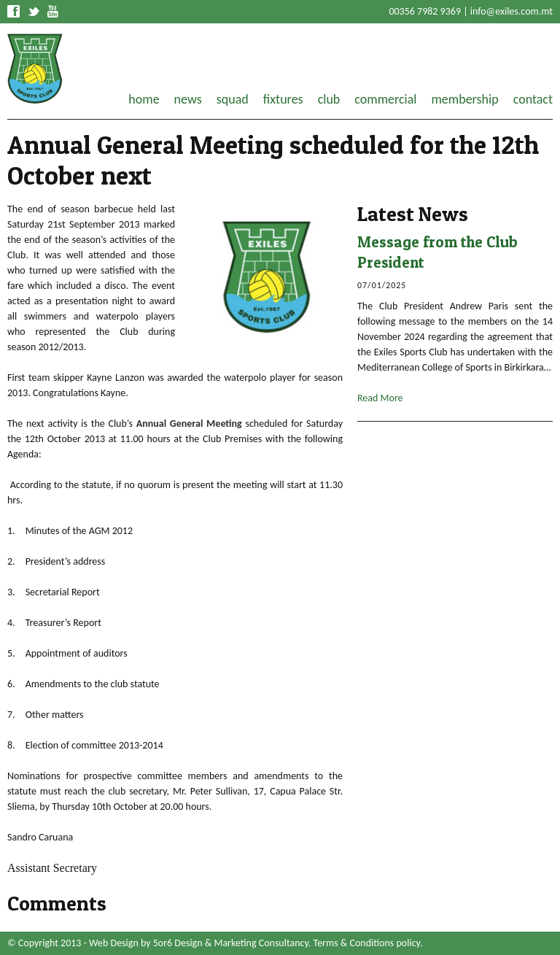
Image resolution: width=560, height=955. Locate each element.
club (329, 99)
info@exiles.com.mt (512, 11)
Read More (380, 398)
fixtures (283, 99)
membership (464, 99)
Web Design (114, 943)
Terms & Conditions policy (367, 943)
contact (533, 99)
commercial (385, 99)
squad (233, 99)
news (188, 99)
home (144, 99)
